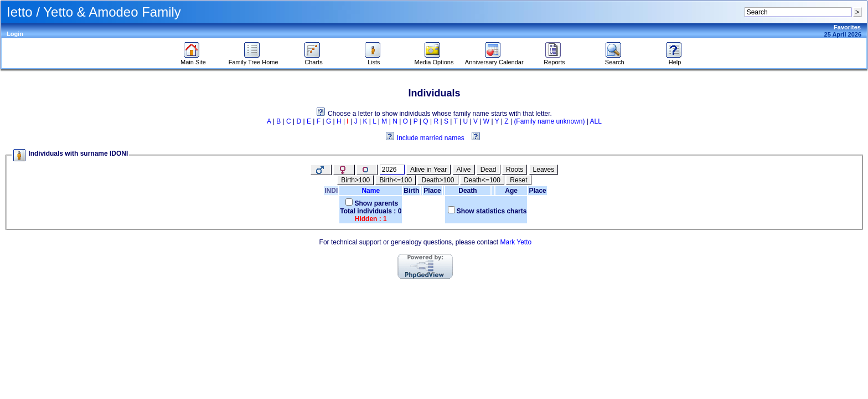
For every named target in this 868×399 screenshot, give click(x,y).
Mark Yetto (516, 242)
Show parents (376, 203)
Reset (518, 180)
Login (15, 34)
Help (675, 59)
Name (371, 191)
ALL (596, 121)
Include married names (431, 138)
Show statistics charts (492, 211)
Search (615, 59)
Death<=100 (482, 180)
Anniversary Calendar (494, 59)
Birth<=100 (396, 180)
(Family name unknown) (549, 121)
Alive (464, 170)
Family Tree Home (254, 59)
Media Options (434, 59)
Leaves (544, 170)
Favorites (847, 27)
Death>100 (438, 180)
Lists (374, 59)
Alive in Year (428, 170)
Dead (489, 170)
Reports (554, 59)
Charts (314, 59)
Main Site (193, 59)
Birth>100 (355, 180)
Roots (515, 170)
